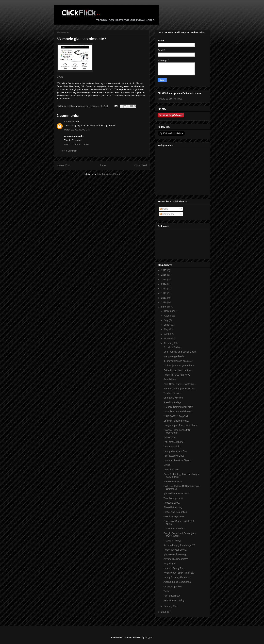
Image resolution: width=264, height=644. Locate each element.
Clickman (69, 121)
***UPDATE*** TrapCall (176, 416)
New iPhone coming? (175, 600)
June (167, 325)
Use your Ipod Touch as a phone (180, 425)
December (170, 311)
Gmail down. (170, 379)
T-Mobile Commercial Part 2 (178, 407)
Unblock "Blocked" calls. (176, 421)
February (169, 343)
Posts (164, 209)
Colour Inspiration (173, 587)
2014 (164, 284)
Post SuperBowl (172, 596)
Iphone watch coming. (175, 554)
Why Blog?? (170, 564)
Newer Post (63, 165)
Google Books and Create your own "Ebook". (180, 535)
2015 (164, 279)
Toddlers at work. (172, 393)
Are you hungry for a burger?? (179, 545)
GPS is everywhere (174, 517)
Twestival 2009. (172, 503)
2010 (164, 302)
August (168, 316)
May (167, 329)
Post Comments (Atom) (108, 174)
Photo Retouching (173, 507)
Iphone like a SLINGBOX (177, 493)
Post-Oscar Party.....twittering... (180, 384)
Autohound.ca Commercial (177, 582)
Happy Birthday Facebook (177, 577)
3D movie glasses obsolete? (178, 361)
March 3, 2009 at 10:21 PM (77, 130)
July (166, 320)
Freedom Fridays (172, 347)
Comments (167, 214)
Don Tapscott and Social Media (180, 352)
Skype (167, 465)
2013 (164, 289)
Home (102, 165)
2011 (164, 298)
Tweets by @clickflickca (170, 99)
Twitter (167, 591)
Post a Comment (69, 151)
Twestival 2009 (171, 470)
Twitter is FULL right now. (177, 375)
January (169, 606)
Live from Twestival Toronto (178, 460)
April (167, 334)
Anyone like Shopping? (176, 559)
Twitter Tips (169, 437)
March (168, 339)
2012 (164, 293)
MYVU (60, 77)
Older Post (141, 165)
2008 (164, 612)
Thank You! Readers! (175, 529)
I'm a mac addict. (172, 447)
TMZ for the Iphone (174, 442)
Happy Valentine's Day (175, 451)
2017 (164, 270)
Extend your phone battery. (178, 370)
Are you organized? (174, 356)
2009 (164, 307)
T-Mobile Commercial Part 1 (178, 411)
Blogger (148, 637)
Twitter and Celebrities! (175, 512)
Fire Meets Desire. (173, 482)
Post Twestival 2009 (174, 456)
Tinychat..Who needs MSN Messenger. (177, 431)
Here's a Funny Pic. (174, 568)
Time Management (173, 498)
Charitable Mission (173, 398)
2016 (164, 275)
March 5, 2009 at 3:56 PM (77, 144)
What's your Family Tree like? (179, 573)
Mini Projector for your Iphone (179, 366)
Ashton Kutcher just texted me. (180, 389)
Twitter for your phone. (175, 550)
